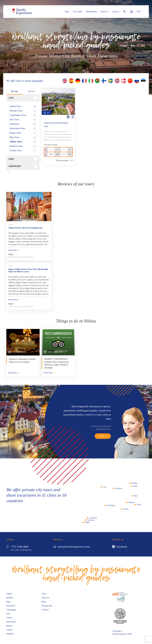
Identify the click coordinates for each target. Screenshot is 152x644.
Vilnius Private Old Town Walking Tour (25, 228)
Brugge (87, 522)
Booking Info (92, 12)
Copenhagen (111, 505)
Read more (13, 250)
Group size (15, 166)
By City (15, 91)
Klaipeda (131, 502)
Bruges (9, 626)
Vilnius (139, 505)
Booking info (47, 606)
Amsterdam (93, 518)
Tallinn (135, 486)
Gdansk (126, 509)
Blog (44, 602)
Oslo (104, 487)
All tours (31, 91)
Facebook (120, 547)
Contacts (116, 12)
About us (103, 436)
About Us (104, 12)
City (11, 98)
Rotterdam (91, 520)
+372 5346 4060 (17, 547)
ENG (139, 12)
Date (11, 159)
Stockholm (119, 488)
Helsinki (134, 483)
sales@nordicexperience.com (72, 547)
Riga (136, 496)
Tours (67, 12)
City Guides (78, 12)
